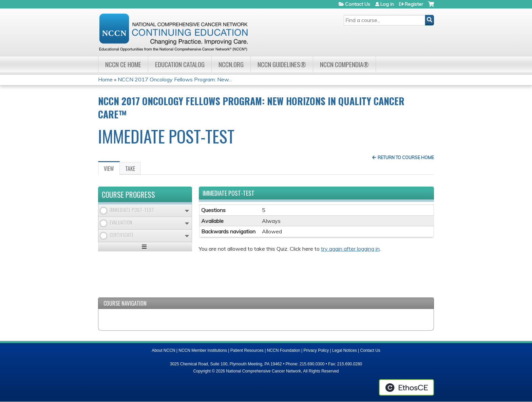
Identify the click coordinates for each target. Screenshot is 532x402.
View (112, 170)
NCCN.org (231, 64)
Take (130, 169)
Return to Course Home (406, 157)
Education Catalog (180, 64)
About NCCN (163, 350)
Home (105, 79)
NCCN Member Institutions (203, 350)
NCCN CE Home (123, 64)
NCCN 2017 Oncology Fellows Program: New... (175, 79)
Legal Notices (345, 350)
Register (414, 4)
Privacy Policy (316, 350)
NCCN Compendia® (344, 64)
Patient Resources (247, 350)
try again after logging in (350, 249)
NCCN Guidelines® (282, 64)
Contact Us (358, 4)
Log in (387, 4)
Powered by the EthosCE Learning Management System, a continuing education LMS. (406, 387)
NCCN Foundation (284, 350)
